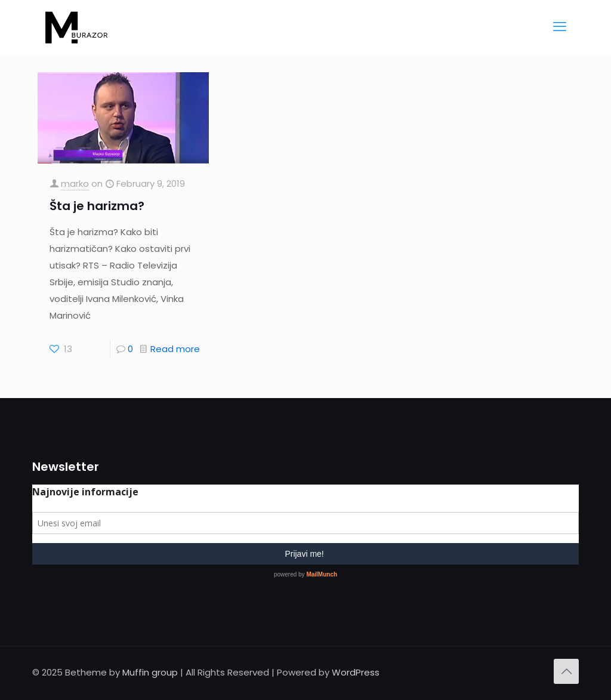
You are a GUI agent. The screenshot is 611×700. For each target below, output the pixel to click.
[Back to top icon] (566, 671)
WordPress (356, 672)
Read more (175, 349)
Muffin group (150, 672)
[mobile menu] (560, 27)
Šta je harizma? (97, 206)
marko (75, 184)
